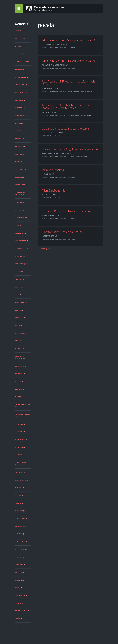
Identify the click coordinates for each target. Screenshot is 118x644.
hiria (17, 341)
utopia (18, 588)
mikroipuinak (20, 439)
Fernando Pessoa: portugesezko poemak (66, 211)
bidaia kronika (21, 116)
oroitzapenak (20, 480)
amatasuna (19, 69)
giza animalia (20, 302)
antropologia (21, 77)
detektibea (19, 169)
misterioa (19, 447)
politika (18, 503)
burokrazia (19, 146)
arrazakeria (20, 85)
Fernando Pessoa (50, 215)
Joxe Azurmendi (50, 89)
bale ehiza (19, 100)
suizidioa (18, 557)
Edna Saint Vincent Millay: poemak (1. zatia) (68, 40)
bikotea (18, 123)
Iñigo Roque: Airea (53, 170)
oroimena (19, 472)
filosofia (18, 272)
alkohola (19, 54)
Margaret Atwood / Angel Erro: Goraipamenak (70, 149)
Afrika (17, 46)
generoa (18, 287)
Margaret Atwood (64, 153)
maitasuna (19, 424)
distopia (18, 177)
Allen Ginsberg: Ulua (54, 190)
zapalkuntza (20, 595)
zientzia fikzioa (21, 611)
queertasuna (20, 518)
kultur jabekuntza (22, 404)
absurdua (19, 39)
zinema (18, 619)
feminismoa (19, 264)
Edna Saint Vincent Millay (55, 44)
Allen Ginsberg (49, 195)
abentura (19, 31)
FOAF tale (18, 279)
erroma (18, 225)
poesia (17, 495)
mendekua (19, 432)
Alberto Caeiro (49, 236)
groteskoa (19, 318)
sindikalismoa (20, 549)
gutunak (18, 325)
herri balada (20, 333)
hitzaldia (19, 349)
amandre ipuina (21, 62)
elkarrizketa (20, 185)
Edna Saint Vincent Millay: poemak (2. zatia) (68, 61)
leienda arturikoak (23, 414)
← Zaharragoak (44, 249)
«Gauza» (18, 626)
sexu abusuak (20, 542)
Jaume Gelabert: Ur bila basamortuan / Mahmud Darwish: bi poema (65, 106)
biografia (19, 131)
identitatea (20, 366)
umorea (18, 580)
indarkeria (19, 374)
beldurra (18, 108)
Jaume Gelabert (50, 112)
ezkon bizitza (20, 248)
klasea (17, 397)
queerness (19, 511)
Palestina (19, 488)
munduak (18, 455)
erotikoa (18, 210)
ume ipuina (19, 572)
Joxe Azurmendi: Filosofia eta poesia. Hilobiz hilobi (68, 83)
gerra (17, 295)
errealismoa (20, 218)
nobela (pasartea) (22, 463)
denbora (18, 154)
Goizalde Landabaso (52, 133)
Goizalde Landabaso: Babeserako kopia (65, 128)
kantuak (18, 389)
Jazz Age (18, 381)
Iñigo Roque (48, 174)
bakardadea (20, 92)
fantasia (18, 256)
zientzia (18, 603)
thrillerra (19, 565)
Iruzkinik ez (54, 47)
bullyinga (19, 139)
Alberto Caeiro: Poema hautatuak (62, 232)
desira (17, 162)
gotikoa (18, 310)
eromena (18, 202)
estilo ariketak (21, 241)
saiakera (18, 534)
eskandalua (19, 233)
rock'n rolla (20, 526)
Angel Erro (47, 153)
